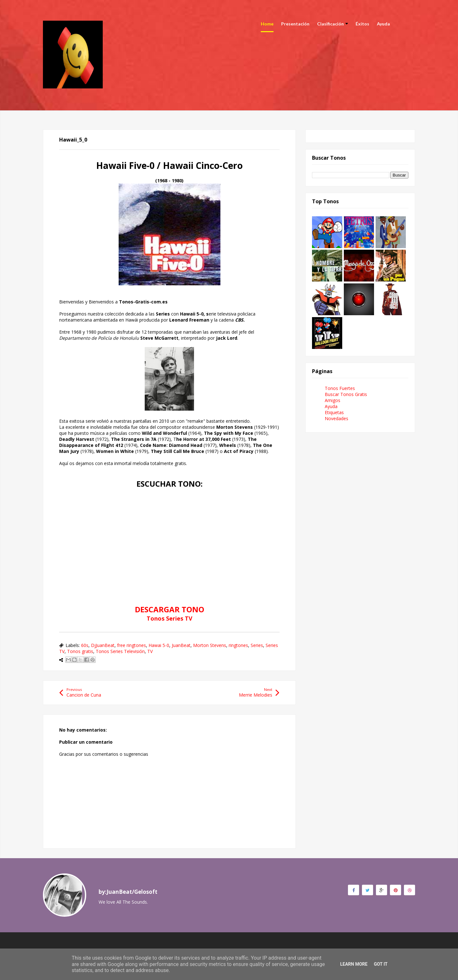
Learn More (354, 964)
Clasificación (333, 24)
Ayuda (383, 24)
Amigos (333, 400)
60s (85, 645)
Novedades (337, 418)
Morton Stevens (210, 645)
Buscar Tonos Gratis (346, 394)
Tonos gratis (80, 651)
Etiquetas (334, 412)
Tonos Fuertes (340, 388)
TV (150, 651)
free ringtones (132, 645)
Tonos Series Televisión (120, 651)
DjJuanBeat (103, 645)
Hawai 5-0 (159, 645)
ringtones (238, 645)
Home (267, 24)
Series (257, 645)
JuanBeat (181, 645)
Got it (381, 964)
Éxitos (362, 24)
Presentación (295, 24)
